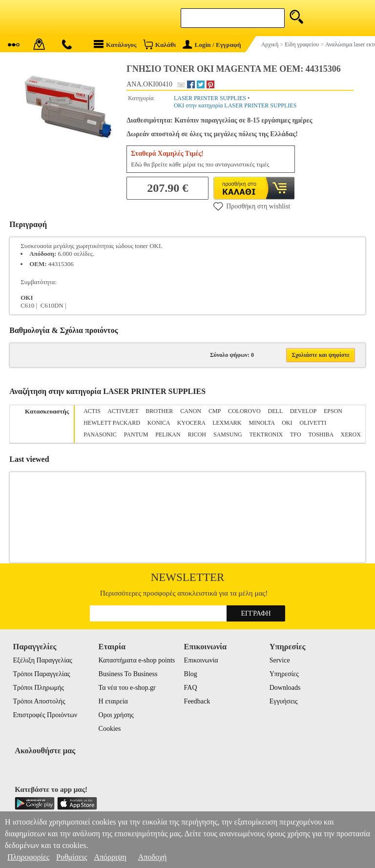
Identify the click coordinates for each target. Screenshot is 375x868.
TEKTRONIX (266, 434)
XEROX (351, 434)
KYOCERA (191, 423)
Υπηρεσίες (284, 674)
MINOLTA (262, 423)
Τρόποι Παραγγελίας (41, 674)
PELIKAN (168, 434)
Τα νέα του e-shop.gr (127, 688)
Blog (191, 674)
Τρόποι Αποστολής (39, 701)
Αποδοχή (153, 857)
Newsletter (188, 577)
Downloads (285, 688)
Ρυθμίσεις (72, 857)
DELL (275, 411)
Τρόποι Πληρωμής (38, 688)
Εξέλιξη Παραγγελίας (42, 660)
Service (280, 660)
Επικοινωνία (201, 660)
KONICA (159, 423)
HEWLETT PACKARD (112, 423)
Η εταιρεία (113, 701)
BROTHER (159, 411)
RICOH (197, 434)
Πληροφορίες (28, 857)
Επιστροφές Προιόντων (45, 715)
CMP (215, 411)
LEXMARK (227, 423)
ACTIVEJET (123, 411)
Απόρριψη (110, 857)
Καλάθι (159, 44)
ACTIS (92, 411)
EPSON (333, 411)
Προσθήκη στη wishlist (252, 206)
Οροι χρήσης (116, 715)
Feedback (197, 701)
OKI (287, 423)
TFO (296, 434)
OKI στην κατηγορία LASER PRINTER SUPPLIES (235, 105)
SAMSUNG (228, 434)
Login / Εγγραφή (212, 45)
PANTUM (136, 434)
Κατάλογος (115, 44)
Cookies (110, 729)
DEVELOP (303, 411)
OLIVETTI (313, 423)
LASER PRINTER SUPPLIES (210, 98)
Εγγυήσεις (284, 701)
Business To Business (128, 674)
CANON (191, 411)
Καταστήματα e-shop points (137, 660)
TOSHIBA (321, 434)
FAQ (191, 688)
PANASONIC (100, 434)
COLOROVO (244, 411)
